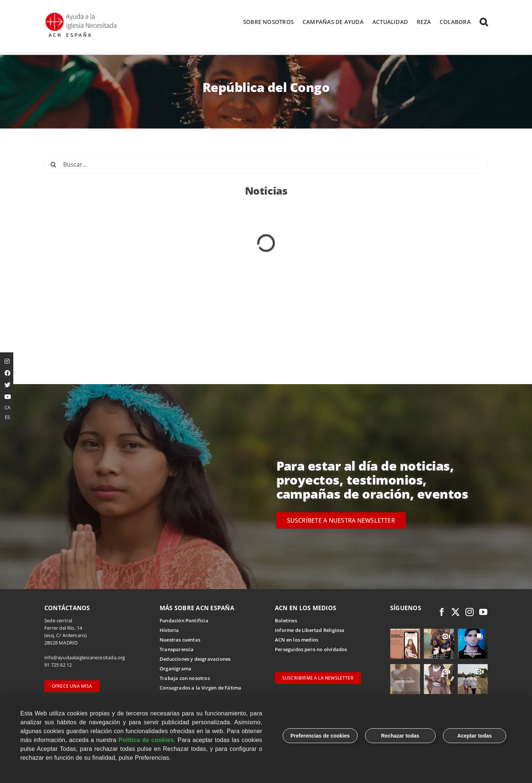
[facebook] (442, 613)
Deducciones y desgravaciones (195, 660)
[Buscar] (54, 165)
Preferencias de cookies (320, 736)
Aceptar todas (475, 736)
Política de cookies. (147, 740)
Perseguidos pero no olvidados (311, 650)
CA (7, 407)
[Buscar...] (266, 165)
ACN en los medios (296, 640)
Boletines (286, 621)
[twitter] (456, 613)
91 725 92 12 (58, 666)
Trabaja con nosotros (185, 679)
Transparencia (177, 650)
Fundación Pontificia (184, 621)
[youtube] (483, 613)
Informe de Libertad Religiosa (310, 631)
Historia (169, 631)
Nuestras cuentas (180, 640)
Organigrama (175, 669)
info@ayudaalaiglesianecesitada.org (85, 658)
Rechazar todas (400, 736)
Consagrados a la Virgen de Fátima (200, 688)
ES (7, 417)
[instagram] (470, 613)
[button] (484, 22)
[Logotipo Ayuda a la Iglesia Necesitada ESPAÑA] (82, 15)
